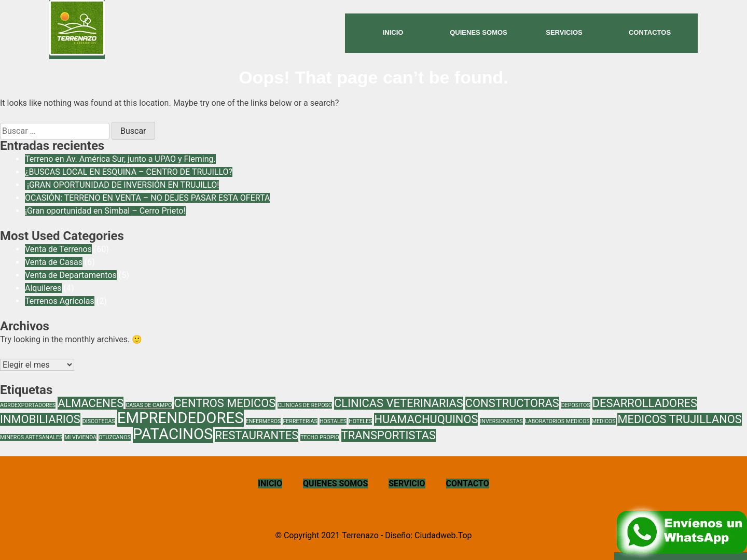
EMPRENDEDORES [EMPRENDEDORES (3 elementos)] (181, 418)
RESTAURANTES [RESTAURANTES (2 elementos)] (257, 435)
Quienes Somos (479, 32)
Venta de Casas (54, 262)
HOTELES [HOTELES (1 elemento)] (360, 421)
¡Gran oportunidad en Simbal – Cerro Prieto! (105, 211)
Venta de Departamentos (71, 275)
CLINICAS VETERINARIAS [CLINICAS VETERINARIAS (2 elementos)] (399, 403)
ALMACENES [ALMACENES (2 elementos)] (91, 403)
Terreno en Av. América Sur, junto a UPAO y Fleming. (120, 159)
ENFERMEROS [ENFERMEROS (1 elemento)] (264, 421)
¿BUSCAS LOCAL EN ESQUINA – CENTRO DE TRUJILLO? (129, 172)
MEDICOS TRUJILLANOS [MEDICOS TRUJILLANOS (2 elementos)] (679, 419)
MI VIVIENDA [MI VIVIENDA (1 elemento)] (80, 437)
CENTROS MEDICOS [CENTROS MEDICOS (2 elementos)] (225, 403)
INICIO (270, 484)
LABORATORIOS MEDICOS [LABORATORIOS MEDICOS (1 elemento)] (557, 421)
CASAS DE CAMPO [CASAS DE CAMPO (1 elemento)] (149, 405)
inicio (393, 32)
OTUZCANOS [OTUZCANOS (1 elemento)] (115, 437)
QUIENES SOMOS (335, 484)
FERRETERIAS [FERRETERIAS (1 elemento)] (300, 421)
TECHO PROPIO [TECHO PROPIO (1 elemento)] (320, 437)
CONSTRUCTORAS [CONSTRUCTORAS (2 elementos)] (512, 403)
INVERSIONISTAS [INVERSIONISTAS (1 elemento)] (501, 421)
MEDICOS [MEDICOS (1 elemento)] (604, 421)
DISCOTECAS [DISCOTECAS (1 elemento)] (99, 421)
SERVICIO (407, 484)
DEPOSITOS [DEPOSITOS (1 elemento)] (576, 405)
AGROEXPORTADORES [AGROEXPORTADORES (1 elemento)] (28, 405)
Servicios (564, 32)
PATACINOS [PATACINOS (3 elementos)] (173, 434)
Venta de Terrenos (58, 249)
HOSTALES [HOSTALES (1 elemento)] (333, 421)
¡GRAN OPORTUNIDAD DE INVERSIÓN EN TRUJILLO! (122, 185)
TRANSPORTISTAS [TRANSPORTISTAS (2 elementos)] (389, 435)
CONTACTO (468, 484)
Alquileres (43, 288)
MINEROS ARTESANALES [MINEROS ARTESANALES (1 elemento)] (31, 437)
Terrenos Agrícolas (60, 301)
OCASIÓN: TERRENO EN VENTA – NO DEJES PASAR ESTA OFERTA (147, 198)
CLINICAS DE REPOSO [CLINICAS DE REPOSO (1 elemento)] (305, 405)
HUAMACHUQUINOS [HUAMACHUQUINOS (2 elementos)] (426, 419)
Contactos (650, 32)
